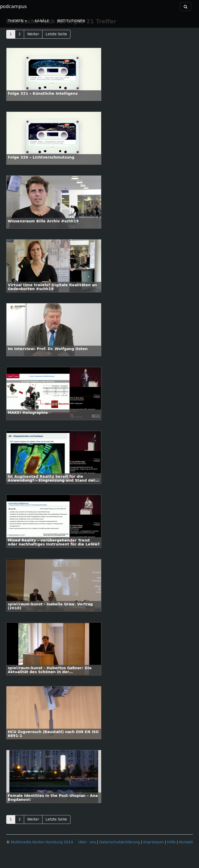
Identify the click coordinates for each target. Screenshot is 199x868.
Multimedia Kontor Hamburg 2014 (42, 842)
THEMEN (17, 21)
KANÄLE (42, 21)
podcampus (13, 6)
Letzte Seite (56, 34)
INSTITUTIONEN (71, 21)
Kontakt (186, 842)
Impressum (154, 842)
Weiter (33, 34)
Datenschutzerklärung (120, 842)
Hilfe (171, 842)
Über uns (87, 842)
